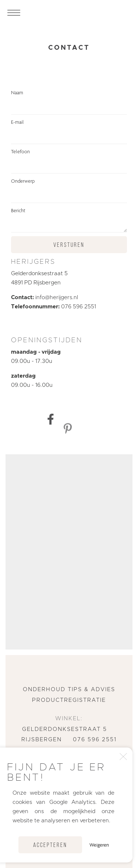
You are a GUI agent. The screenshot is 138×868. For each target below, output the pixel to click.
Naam (69, 102)
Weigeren (99, 845)
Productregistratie (69, 700)
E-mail (69, 132)
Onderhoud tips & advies (69, 689)
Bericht (69, 220)
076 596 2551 (79, 307)
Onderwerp (69, 190)
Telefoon (69, 161)
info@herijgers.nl (57, 297)
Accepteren (50, 845)
